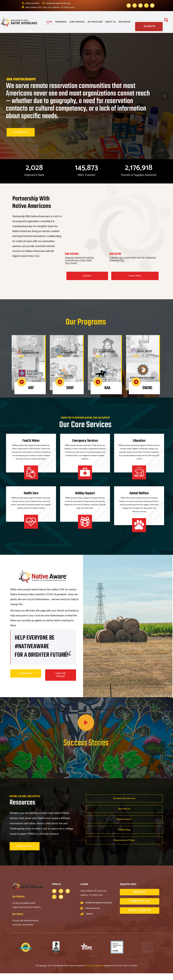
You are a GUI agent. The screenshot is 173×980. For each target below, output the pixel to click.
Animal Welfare (139, 493)
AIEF (108, 347)
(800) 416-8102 (31, 3)
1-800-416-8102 (92, 910)
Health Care (31, 493)
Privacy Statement (95, 972)
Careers (89, 915)
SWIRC (147, 368)
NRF (31, 368)
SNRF (70, 368)
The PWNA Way (21, 132)
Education (139, 441)
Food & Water (31, 441)
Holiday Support (85, 493)
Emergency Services (85, 441)
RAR (145, 347)
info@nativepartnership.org (56, 3)
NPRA (32, 347)
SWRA (71, 347)
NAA (107, 368)
